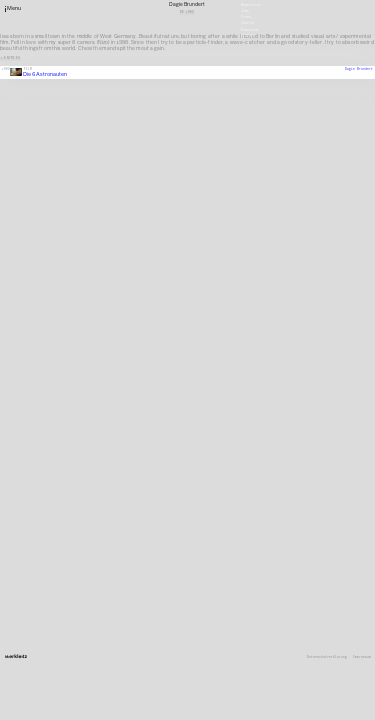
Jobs (245, 11)
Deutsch (248, 35)
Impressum (362, 657)
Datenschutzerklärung (327, 657)
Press (246, 17)
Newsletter (251, 4)
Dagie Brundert (359, 69)
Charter (248, 23)
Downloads (250, 29)
